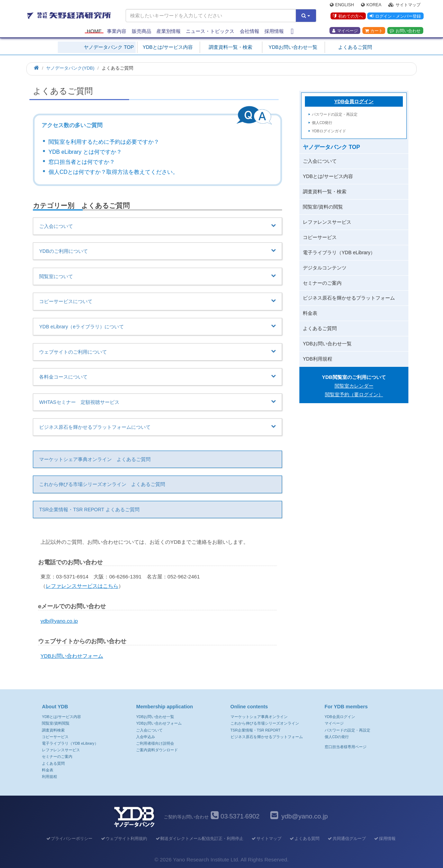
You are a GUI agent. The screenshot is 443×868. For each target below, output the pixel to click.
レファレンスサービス (327, 222)
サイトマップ (404, 6)
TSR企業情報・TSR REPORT (256, 730)
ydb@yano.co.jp (59, 621)
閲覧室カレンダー (354, 386)
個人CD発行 (322, 123)
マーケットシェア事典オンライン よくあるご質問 (95, 459)
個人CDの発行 (337, 737)
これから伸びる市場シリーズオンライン (265, 723)
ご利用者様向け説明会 (155, 743)
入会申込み (146, 737)
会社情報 (250, 32)
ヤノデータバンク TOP (109, 47)
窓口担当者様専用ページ (346, 747)
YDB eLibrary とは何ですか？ (85, 152)
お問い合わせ (405, 32)
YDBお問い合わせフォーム (72, 656)
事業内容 (117, 32)
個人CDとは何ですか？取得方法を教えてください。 (113, 172)
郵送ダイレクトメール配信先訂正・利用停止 (199, 839)
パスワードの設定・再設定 (335, 114)
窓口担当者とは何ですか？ (82, 162)
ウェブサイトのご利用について (157, 352)
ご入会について (157, 226)
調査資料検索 (53, 730)
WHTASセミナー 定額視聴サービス (157, 402)
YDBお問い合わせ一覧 (293, 47)
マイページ (345, 32)
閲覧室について (157, 276)
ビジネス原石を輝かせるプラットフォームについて (157, 427)
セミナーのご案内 (322, 283)
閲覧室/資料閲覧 (56, 723)
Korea (371, 6)
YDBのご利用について (157, 251)
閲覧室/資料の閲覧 (323, 207)
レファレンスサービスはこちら (82, 586)
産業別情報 (169, 32)
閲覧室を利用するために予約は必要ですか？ (104, 142)
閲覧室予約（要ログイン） (354, 395)
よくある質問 (53, 763)
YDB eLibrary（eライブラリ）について (157, 326)
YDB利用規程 (318, 359)
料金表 (310, 313)
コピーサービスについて (157, 301)
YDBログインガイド (329, 131)
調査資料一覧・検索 (230, 47)
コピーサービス (320, 237)
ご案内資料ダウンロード (157, 750)
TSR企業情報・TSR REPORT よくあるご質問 (89, 510)
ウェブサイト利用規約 (124, 839)
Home (94, 32)
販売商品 (142, 32)
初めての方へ (347, 17)
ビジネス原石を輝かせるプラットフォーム (349, 298)
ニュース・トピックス (210, 32)
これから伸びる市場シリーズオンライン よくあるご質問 (102, 484)
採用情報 (274, 32)
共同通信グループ (347, 839)
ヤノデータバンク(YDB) (70, 68)
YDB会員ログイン (354, 101)
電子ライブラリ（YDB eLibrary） (339, 253)
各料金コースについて (157, 377)
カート (374, 32)
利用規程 (49, 777)
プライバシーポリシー (69, 839)
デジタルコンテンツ (325, 268)
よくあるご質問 (355, 47)
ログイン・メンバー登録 (395, 17)
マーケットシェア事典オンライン (259, 717)
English (342, 6)
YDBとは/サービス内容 (168, 47)
